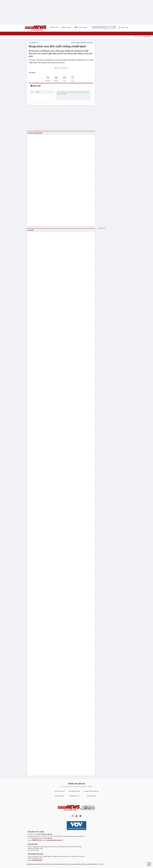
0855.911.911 (36, 841)
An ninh (61, 68)
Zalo (64, 81)
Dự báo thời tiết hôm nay (91, 791)
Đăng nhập (123, 27)
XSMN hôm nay (59, 796)
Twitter (56, 81)
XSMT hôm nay (91, 796)
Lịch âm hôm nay (59, 791)
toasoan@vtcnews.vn (52, 841)
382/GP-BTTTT (47, 837)
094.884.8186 (36, 860)
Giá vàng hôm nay (74, 791)
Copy (72, 81)
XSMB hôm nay (74, 796)
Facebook (48, 81)
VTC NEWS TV (33, 43)
